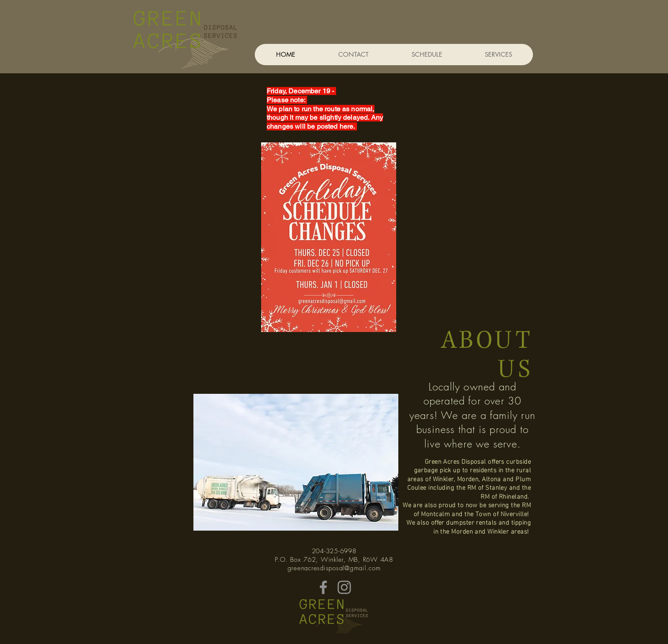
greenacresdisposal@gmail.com (334, 568)
